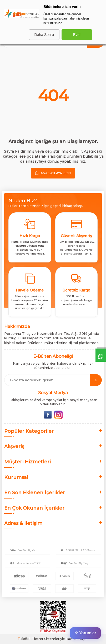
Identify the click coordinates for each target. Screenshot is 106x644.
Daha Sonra (44, 35)
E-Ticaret (36, 639)
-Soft (23, 639)
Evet (77, 35)
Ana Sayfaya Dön (53, 173)
